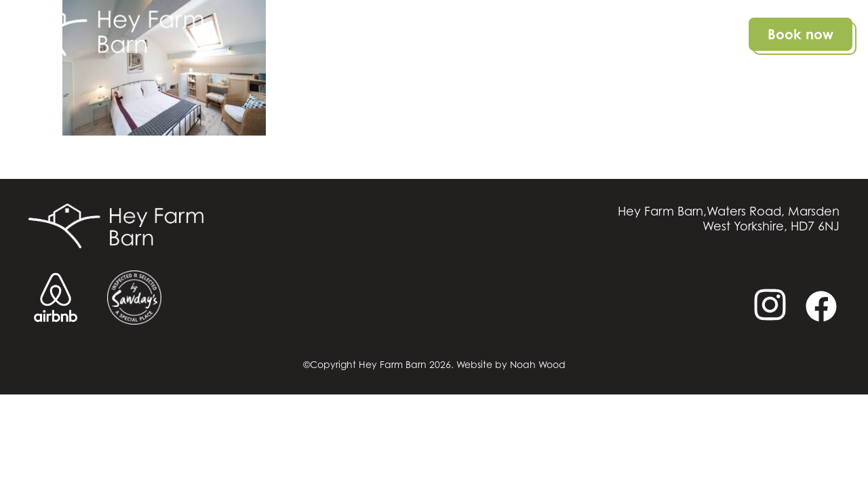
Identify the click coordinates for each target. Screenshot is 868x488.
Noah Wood (538, 364)
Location (557, 34)
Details (487, 34)
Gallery (630, 34)
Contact (701, 34)
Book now (801, 34)
